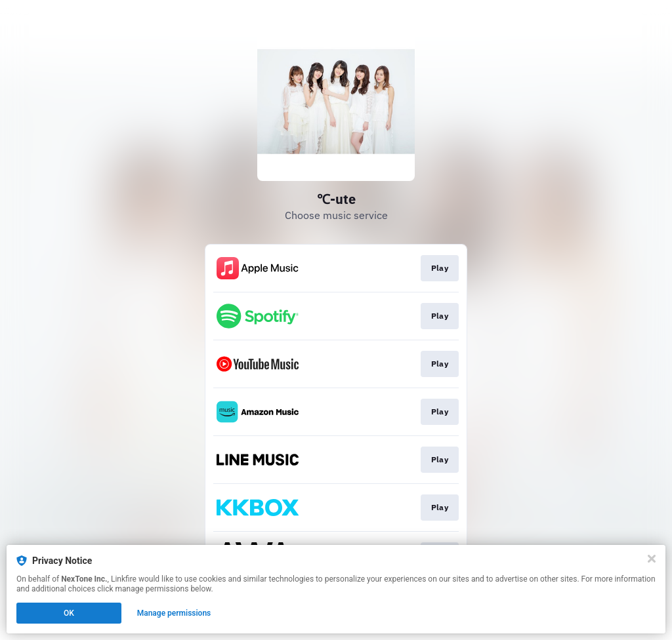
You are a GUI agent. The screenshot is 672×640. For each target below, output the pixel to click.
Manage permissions (174, 613)
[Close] (652, 559)
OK (69, 613)
